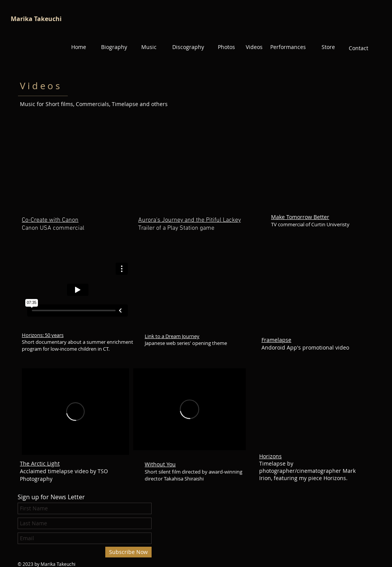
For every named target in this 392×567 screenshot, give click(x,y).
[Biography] (114, 47)
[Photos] (226, 47)
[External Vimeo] (78, 290)
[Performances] (288, 47)
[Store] (328, 47)
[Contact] (358, 48)
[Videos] (254, 47)
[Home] (78, 47)
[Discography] (188, 47)
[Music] (149, 47)
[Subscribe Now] (128, 552)
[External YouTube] (318, 171)
